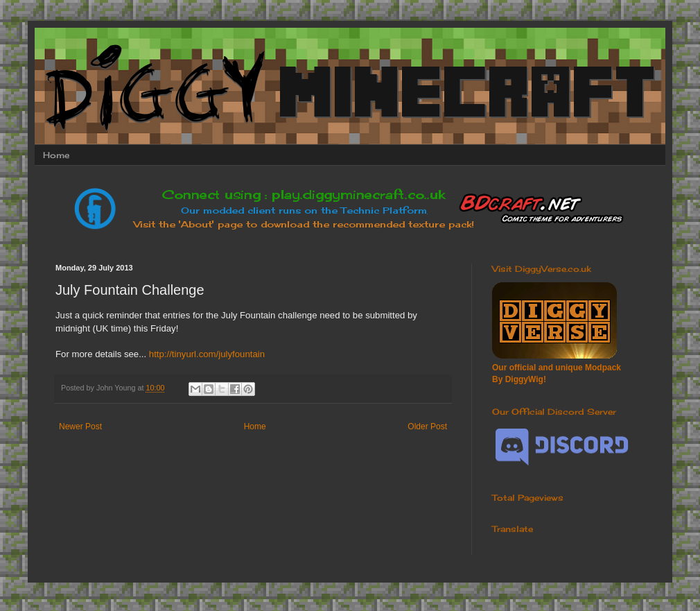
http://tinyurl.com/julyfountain (205, 354)
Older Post (427, 427)
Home (56, 155)
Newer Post (80, 427)
